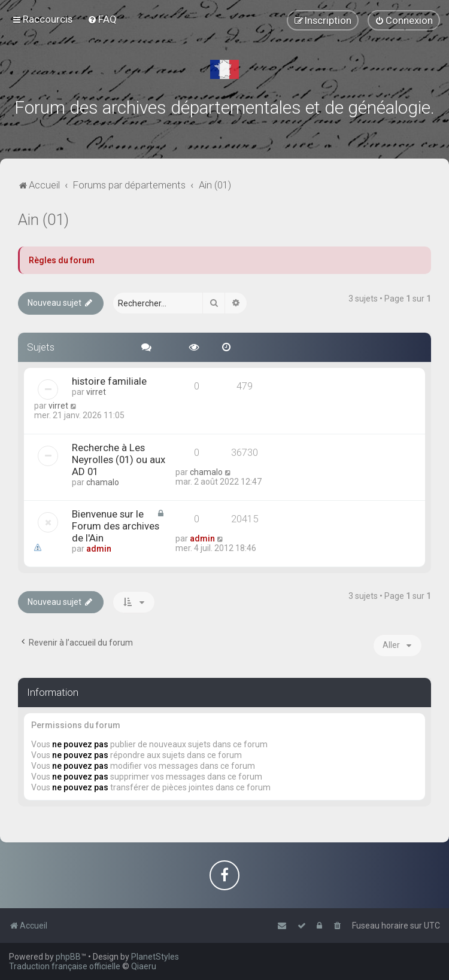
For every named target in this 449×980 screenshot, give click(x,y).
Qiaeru (144, 966)
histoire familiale (109, 381)
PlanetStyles (155, 957)
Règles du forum (62, 260)
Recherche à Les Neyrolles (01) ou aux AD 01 (119, 459)
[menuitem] (102, 19)
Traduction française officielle (65, 966)
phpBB (68, 957)
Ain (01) (43, 220)
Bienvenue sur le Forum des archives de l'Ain (116, 526)
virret (96, 392)
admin (99, 549)
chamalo (103, 482)
